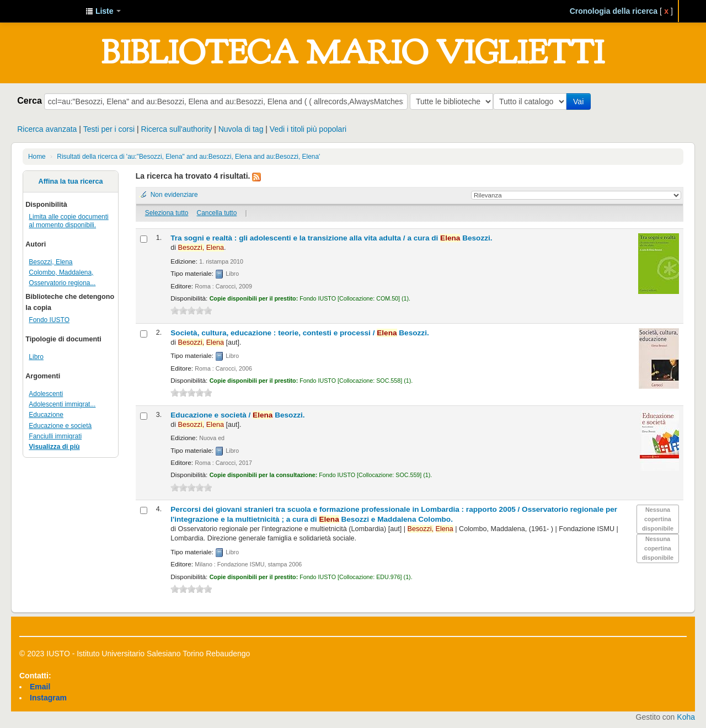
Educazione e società (60, 426)
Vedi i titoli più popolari (308, 129)
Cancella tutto (217, 213)
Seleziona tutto (167, 213)
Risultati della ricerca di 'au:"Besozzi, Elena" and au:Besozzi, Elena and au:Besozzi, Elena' (188, 157)
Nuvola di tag (241, 129)
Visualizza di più (54, 447)
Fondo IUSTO (49, 320)
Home (37, 157)
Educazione (46, 415)
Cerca (30, 100)
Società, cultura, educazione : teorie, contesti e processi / (299, 333)
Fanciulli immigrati (55, 436)
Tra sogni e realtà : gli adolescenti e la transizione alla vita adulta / (331, 238)
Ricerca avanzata (47, 129)
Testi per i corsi (109, 129)
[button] (103, 11)
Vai (581, 101)
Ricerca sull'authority (177, 129)
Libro (36, 357)
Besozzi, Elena (50, 262)
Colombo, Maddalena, (61, 272)
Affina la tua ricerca (71, 181)
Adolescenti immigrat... (62, 404)
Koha (686, 717)
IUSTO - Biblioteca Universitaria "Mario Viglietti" (50, 11)
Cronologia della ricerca (614, 11)
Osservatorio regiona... (62, 283)
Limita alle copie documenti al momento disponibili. (68, 221)
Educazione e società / (237, 415)
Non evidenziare (174, 195)
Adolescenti (46, 394)
